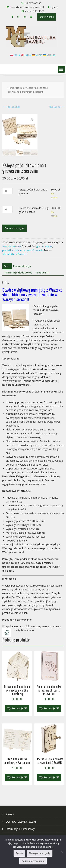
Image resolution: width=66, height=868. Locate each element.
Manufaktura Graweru (15, 254)
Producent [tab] (42, 273)
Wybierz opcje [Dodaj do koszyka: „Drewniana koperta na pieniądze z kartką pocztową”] (15, 708)
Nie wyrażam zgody (40, 853)
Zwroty (10, 814)
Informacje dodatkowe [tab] (18, 273)
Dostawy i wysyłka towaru (21, 822)
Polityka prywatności (33, 861)
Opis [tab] (7, 266)
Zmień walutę (47, 17)
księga (49, 246)
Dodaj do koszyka (15, 228)
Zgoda (19, 853)
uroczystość (27, 250)
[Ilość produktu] (7, 191)
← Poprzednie (11, 107)
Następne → (56, 107)
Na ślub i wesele (25, 88)
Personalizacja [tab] (22, 266)
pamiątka (8, 250)
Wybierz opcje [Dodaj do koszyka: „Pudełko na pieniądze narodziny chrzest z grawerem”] (47, 708)
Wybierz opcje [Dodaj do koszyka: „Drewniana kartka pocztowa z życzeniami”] (15, 777)
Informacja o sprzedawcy (20, 829)
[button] (61, 69)
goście (40, 246)
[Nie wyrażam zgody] (62, 852)
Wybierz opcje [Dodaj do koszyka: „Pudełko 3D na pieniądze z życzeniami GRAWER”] (47, 777)
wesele (39, 250)
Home (11, 88)
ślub (17, 250)
